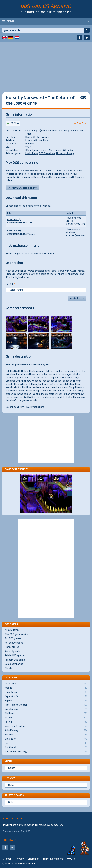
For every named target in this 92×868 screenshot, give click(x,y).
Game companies (14, 664)
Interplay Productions (37, 140)
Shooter (46, 735)
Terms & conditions (53, 859)
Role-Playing (46, 730)
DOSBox (15, 123)
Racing (46, 722)
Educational (46, 692)
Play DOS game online (24, 188)
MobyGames (56, 150)
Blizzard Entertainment (38, 137)
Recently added (13, 651)
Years (8, 761)
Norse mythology (65, 153)
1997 (28, 147)
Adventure (46, 684)
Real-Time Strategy (46, 726)
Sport (46, 743)
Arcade (46, 688)
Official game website (37, 150)
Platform (30, 144)
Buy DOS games (13, 639)
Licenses (10, 778)
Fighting (46, 701)
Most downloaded (14, 643)
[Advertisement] (46, 65)
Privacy (20, 859)
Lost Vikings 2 (65, 131)
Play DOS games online (17, 634)
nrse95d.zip (14, 231)
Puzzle (46, 718)
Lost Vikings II (33, 131)
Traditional (46, 747)
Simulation (46, 739)
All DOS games (12, 630)
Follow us (10, 840)
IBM (22, 831)
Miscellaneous (46, 709)
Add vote (79, 298)
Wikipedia (68, 150)
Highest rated (12, 647)
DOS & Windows (47, 153)
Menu (10, 21)
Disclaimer (33, 859)
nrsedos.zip (14, 219)
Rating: (10, 284)
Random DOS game (15, 660)
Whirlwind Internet (27, 864)
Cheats (8, 668)
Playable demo (73, 218)
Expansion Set (46, 696)
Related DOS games (15, 656)
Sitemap (7, 859)
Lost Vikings (32, 153)
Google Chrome (49, 177)
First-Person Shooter (46, 705)
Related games (14, 795)
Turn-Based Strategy (46, 752)
